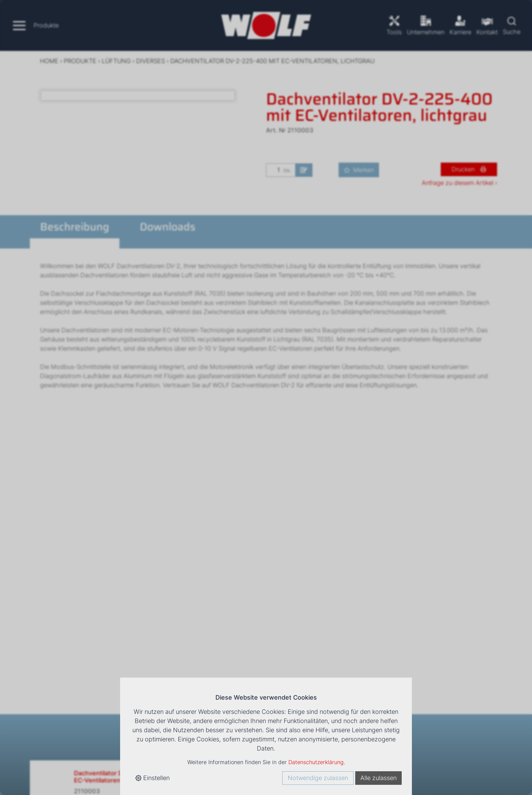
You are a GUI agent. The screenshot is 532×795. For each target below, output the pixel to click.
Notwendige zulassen (318, 778)
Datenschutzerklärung (316, 762)
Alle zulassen (378, 778)
